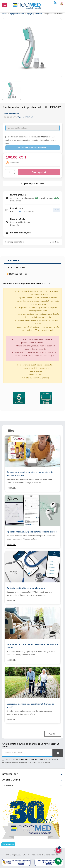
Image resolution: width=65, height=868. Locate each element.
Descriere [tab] (13, 260)
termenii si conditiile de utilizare (34, 137)
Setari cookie (8, 844)
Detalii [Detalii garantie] (58, 242)
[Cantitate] (9, 172)
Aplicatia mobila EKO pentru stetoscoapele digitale (32, 532)
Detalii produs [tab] (16, 267)
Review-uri (17, 274)
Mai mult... (11, 488)
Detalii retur (15, 225)
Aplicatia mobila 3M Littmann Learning (26, 588)
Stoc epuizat (39, 172)
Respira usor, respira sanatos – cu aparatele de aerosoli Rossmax (30, 474)
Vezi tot (53, 734)
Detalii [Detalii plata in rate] (56, 210)
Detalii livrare (16, 201)
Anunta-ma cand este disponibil (33, 148)
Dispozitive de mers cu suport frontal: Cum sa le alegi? (30, 706)
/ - (26, 117)
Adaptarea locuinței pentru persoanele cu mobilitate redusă (32, 646)
